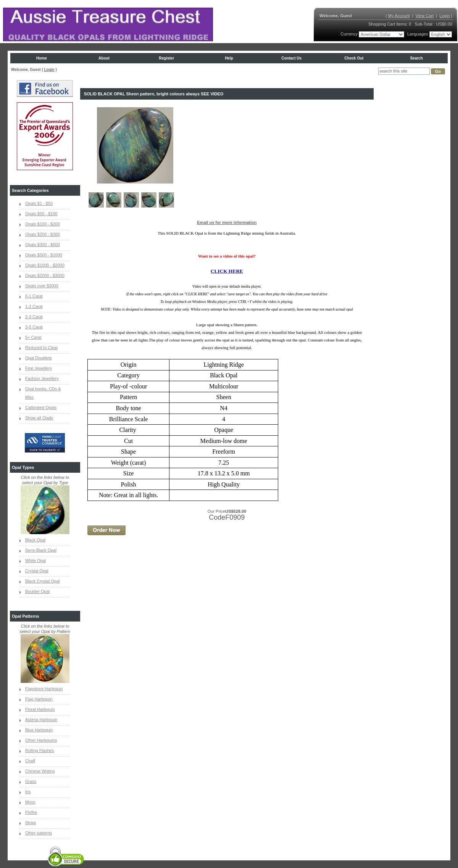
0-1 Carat (34, 296)
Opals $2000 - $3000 (45, 275)
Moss (30, 802)
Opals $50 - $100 (41, 214)
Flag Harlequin (39, 699)
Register (166, 58)
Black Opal (35, 540)
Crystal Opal (37, 571)
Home (42, 58)
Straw (31, 823)
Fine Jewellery (39, 368)
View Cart (425, 16)
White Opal (35, 560)
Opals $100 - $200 (43, 224)
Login (444, 16)
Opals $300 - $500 (43, 245)
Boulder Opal (37, 591)
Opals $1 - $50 (39, 203)
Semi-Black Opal (41, 550)
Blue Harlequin (39, 730)
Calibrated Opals (41, 407)
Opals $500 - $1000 (44, 255)
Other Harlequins (41, 740)
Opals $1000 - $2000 (45, 265)
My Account (399, 16)
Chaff (30, 761)
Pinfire (31, 812)
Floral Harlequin (40, 709)
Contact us (291, 58)
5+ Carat (33, 337)
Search (416, 58)
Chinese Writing (40, 771)
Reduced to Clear (42, 348)
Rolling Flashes (40, 750)
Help (229, 58)
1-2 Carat (34, 306)
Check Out (354, 58)
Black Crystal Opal (42, 581)
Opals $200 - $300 (43, 234)
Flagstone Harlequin (44, 689)
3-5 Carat (34, 327)
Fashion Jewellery (42, 378)
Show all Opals (39, 418)
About (104, 58)
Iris (28, 792)
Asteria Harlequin (41, 720)
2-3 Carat (34, 317)
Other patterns (39, 833)
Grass (31, 781)
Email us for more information (227, 222)
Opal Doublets (39, 358)
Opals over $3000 (42, 286)
